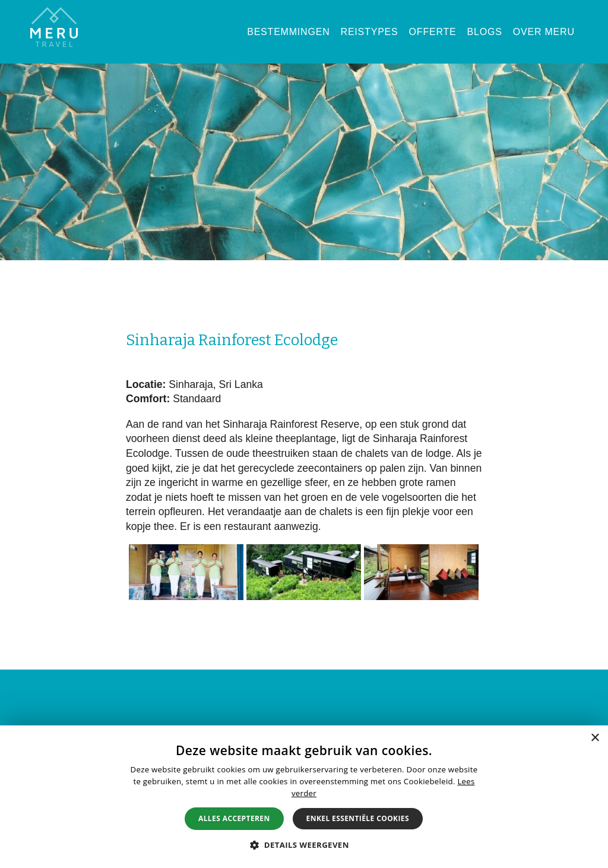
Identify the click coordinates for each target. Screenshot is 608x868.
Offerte (433, 32)
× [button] (595, 738)
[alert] (304, 797)
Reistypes (370, 32)
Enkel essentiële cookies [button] (358, 818)
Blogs (485, 32)
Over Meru (544, 32)
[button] (304, 845)
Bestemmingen (288, 32)
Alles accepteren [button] (234, 818)
